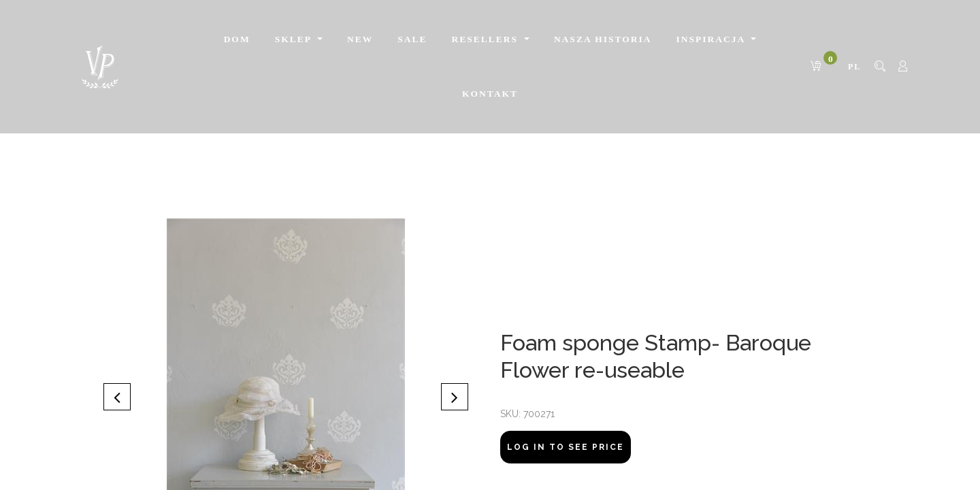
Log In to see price (566, 447)
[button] (117, 397)
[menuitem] (237, 39)
